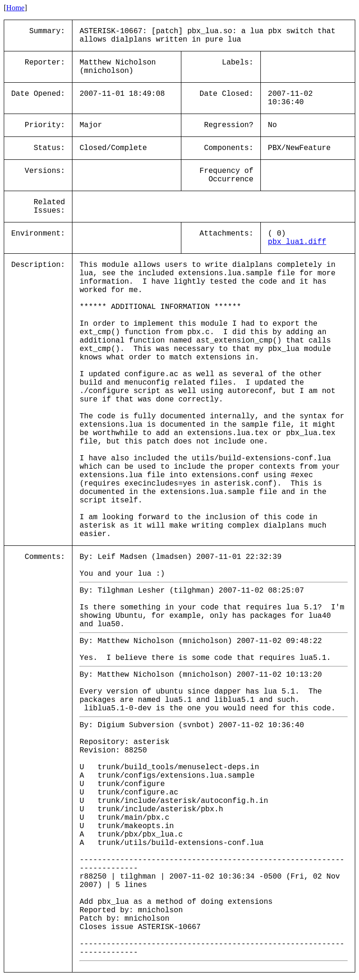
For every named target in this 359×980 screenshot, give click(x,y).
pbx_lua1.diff (297, 242)
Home (15, 8)
